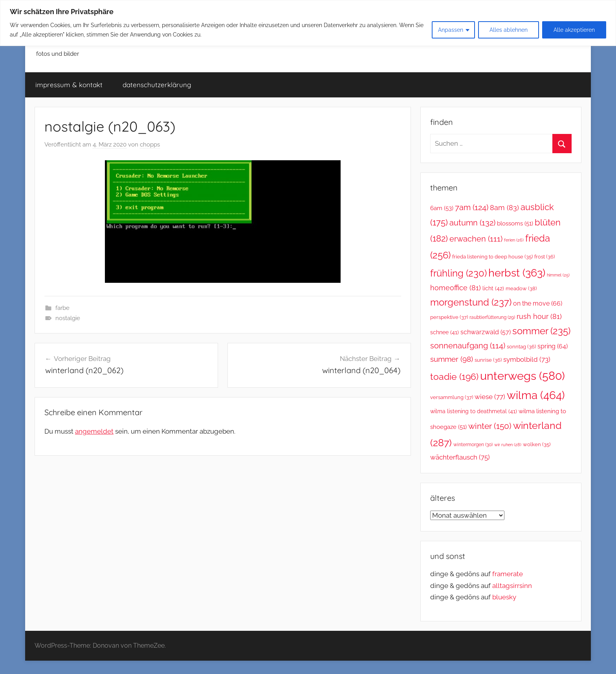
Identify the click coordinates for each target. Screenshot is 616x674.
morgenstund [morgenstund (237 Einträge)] (471, 302)
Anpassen (451, 30)
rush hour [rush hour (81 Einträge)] (539, 316)
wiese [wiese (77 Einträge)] (490, 397)
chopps (150, 145)
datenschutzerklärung (157, 85)
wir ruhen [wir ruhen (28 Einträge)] (508, 445)
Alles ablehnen (509, 30)
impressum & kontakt (69, 85)
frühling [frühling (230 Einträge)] (458, 273)
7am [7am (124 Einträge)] (472, 207)
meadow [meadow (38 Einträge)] (521, 288)
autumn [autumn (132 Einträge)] (472, 223)
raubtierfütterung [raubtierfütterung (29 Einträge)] (492, 317)
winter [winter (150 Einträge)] (490, 426)
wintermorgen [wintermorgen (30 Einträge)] (473, 445)
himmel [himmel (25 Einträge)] (558, 275)
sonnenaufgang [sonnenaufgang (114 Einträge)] (468, 346)
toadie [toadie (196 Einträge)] (454, 377)
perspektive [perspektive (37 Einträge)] (449, 317)
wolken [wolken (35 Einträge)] (537, 444)
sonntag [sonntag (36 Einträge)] (521, 347)
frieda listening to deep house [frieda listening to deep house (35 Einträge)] (492, 257)
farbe (62, 308)
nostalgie (68, 318)
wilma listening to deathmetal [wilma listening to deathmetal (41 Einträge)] (474, 411)
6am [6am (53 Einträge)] (442, 208)
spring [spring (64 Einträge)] (553, 346)
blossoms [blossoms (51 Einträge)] (515, 223)
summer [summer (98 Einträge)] (452, 359)
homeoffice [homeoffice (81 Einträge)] (456, 288)
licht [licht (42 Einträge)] (493, 288)
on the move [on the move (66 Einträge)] (538, 303)
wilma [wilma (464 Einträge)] (536, 395)
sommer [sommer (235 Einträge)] (541, 331)
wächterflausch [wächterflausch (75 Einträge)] (460, 457)
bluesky (504, 597)
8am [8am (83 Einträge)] (504, 208)
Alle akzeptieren (574, 30)
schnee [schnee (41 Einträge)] (445, 332)
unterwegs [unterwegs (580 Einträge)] (522, 376)
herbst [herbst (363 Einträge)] (517, 273)
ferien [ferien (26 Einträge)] (514, 240)
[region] (308, 23)
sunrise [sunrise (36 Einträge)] (488, 360)
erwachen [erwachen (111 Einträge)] (476, 239)
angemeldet (94, 431)
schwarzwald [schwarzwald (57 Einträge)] (486, 332)
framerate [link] (508, 574)
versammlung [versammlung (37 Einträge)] (452, 397)
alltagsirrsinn (512, 586)
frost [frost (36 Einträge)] (544, 257)
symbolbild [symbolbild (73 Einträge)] (527, 359)
